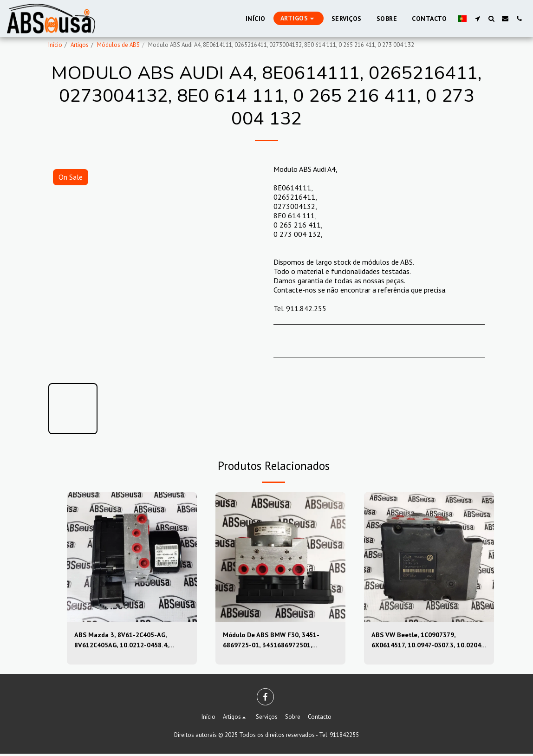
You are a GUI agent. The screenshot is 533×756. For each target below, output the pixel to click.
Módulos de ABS (118, 45)
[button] (477, 19)
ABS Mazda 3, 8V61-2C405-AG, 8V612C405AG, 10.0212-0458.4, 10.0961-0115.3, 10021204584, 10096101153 (127, 641)
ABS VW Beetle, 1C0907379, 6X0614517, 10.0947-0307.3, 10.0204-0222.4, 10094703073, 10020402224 (423, 641)
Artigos (80, 45)
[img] (132, 557)
